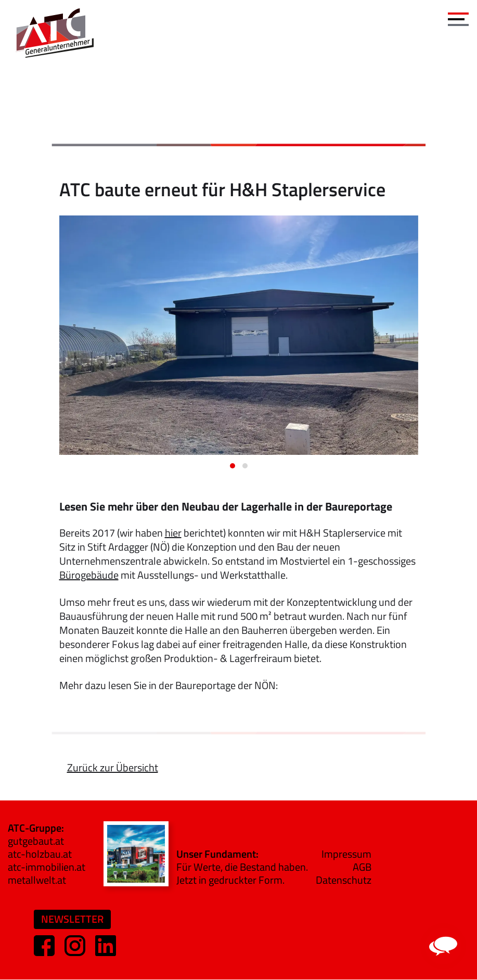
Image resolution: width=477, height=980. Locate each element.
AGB (362, 867)
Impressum (346, 854)
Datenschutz (344, 880)
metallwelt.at (37, 880)
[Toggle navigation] (458, 17)
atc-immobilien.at (47, 867)
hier (173, 533)
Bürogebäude (89, 575)
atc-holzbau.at (40, 854)
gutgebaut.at (36, 841)
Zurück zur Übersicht (113, 767)
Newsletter (72, 919)
